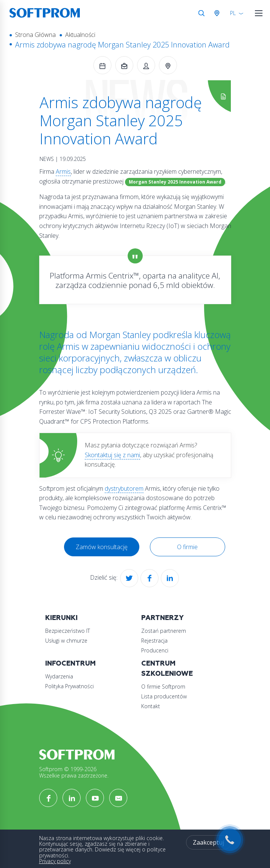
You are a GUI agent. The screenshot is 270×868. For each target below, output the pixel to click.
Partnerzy (162, 618)
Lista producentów (164, 696)
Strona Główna (35, 35)
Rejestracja (154, 641)
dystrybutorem (124, 488)
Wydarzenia (59, 676)
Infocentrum (70, 664)
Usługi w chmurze (66, 641)
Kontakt (151, 706)
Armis (63, 171)
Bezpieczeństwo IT (68, 631)
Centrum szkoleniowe (167, 669)
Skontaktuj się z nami (112, 455)
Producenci (155, 650)
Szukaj (201, 13)
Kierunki (61, 618)
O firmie (187, 547)
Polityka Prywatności (69, 686)
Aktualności (80, 35)
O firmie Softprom (163, 687)
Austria (218, 13)
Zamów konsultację (102, 547)
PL (233, 13)
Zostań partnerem (164, 631)
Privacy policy (55, 861)
